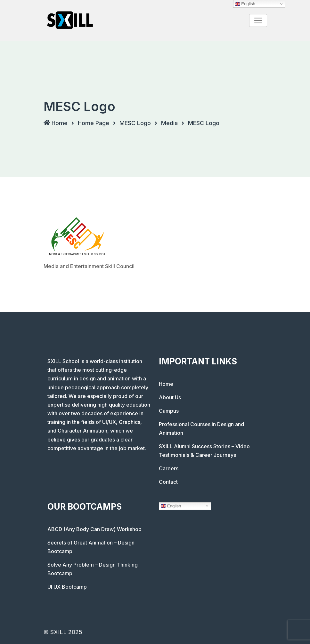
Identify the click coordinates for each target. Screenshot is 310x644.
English (171, 506)
